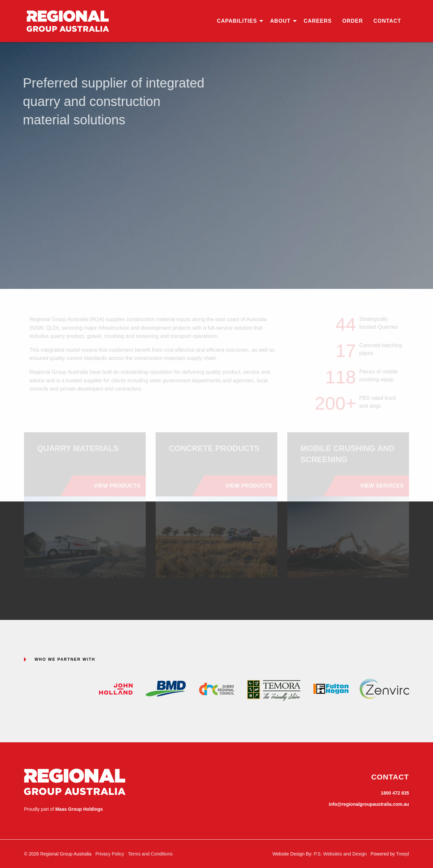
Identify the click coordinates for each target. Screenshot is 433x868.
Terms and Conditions (150, 854)
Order (353, 21)
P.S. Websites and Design (340, 854)
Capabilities (237, 21)
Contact (387, 21)
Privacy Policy (110, 854)
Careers (318, 21)
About (280, 21)
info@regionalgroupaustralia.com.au (369, 804)
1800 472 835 (395, 793)
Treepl (403, 854)
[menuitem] (238, 21)
